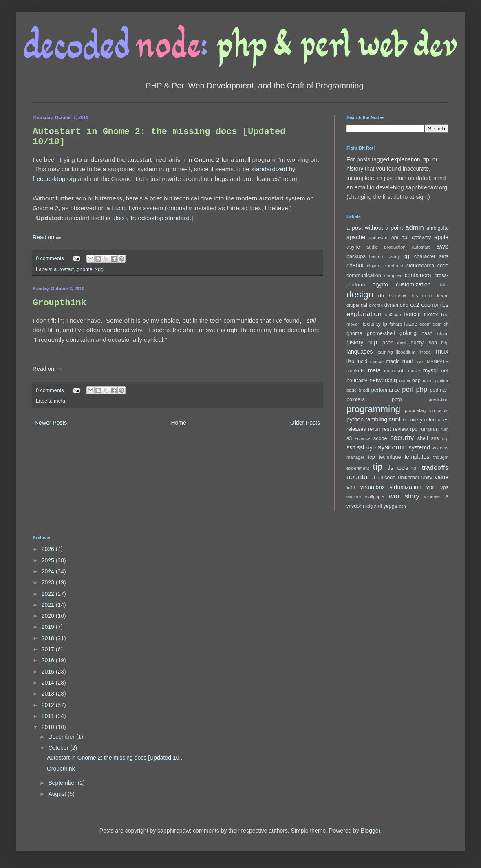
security (402, 438)
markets (356, 371)
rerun (374, 429)
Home (178, 423)
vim (351, 487)
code (443, 266)
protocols (439, 410)
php (421, 389)
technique (390, 457)
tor (415, 468)
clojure (374, 266)
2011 (49, 716)
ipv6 (402, 343)
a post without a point (375, 228)
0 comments (50, 258)
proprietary (416, 410)
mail (408, 361)
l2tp (445, 343)
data (444, 285)
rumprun (429, 429)
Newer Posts (51, 423)
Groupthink (60, 303)
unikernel (408, 478)
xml (378, 506)
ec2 (415, 305)
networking (383, 380)
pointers (356, 399)
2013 (49, 694)
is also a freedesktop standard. (149, 218)
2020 (49, 616)
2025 (49, 560)
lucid (362, 361)
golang (408, 333)
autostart (64, 269)
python (355, 419)
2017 (49, 649)
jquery (417, 343)
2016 (49, 660)
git (446, 324)
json (432, 343)
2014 (49, 683)
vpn (431, 487)
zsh (402, 506)
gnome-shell (381, 333)
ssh (351, 447)
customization (413, 284)
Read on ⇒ (47, 237)
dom (427, 296)
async (353, 247)
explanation (406, 159)
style (371, 448)
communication (364, 275)
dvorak (376, 305)
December (62, 737)
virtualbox (373, 487)
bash (374, 256)
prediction (438, 399)
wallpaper (375, 497)
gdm (437, 324)
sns (435, 438)
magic (393, 361)
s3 (349, 438)
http (372, 342)
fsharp (396, 324)
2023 (49, 582)
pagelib (354, 390)
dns (414, 296)
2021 (49, 605)
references (436, 420)
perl (408, 389)
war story (404, 496)
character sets (431, 256)
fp (385, 324)
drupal (353, 305)
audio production (386, 247)
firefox (431, 315)
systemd (419, 447)
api (395, 238)
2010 (49, 727)
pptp (397, 399)
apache (356, 237)
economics (435, 305)
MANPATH (438, 361)
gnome (85, 269)
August (58, 794)
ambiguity (437, 228)
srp (445, 438)
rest (387, 429)
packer (441, 381)
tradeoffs (435, 468)
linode (425, 352)
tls (391, 468)
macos (377, 361)
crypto (380, 284)
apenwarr (378, 238)
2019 (49, 627)
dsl (364, 305)
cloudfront (394, 266)
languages (360, 352)
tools (403, 468)
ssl (361, 447)
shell (423, 438)
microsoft (394, 371)
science (363, 438)
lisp (350, 361)
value (442, 477)
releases (356, 429)
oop (416, 381)
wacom (354, 497)
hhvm (443, 333)
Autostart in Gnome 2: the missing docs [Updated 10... (115, 758)
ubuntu (357, 477)
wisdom (355, 506)
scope (380, 438)
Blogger (370, 831)
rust (445, 429)
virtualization (406, 487)
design (360, 294)
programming (373, 409)
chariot (355, 265)
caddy (394, 256)
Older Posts (305, 423)
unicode (386, 478)
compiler (393, 275)
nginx (405, 381)
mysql (431, 370)
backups (356, 256)
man (420, 361)
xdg (99, 269)
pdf (366, 390)
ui (373, 477)
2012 (49, 705)
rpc (414, 429)
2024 (49, 571)
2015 (49, 672)
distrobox (397, 296)
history (355, 169)
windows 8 (436, 497)
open (428, 381)
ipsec (387, 343)
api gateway (416, 238)
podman (439, 390)
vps (444, 487)
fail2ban (393, 315)
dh (381, 296)
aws (442, 246)
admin (415, 228)
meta (60, 401)
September (63, 783)
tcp (372, 457)
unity (427, 478)
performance (386, 390)
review (400, 429)
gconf (425, 324)
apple (441, 237)
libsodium (406, 352)
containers (418, 275)
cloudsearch (420, 266)
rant (395, 419)
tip (426, 159)
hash (427, 333)
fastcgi (412, 314)
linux (442, 351)
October (59, 748)
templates (417, 457)
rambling (376, 419)
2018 (49, 638)
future (410, 324)
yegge (390, 506)
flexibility (371, 324)
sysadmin (392, 447)
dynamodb (396, 305)
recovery (413, 420)
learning (385, 352)
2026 (49, 549)
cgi (407, 256)
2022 (49, 594)
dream (442, 296)
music (414, 371)
